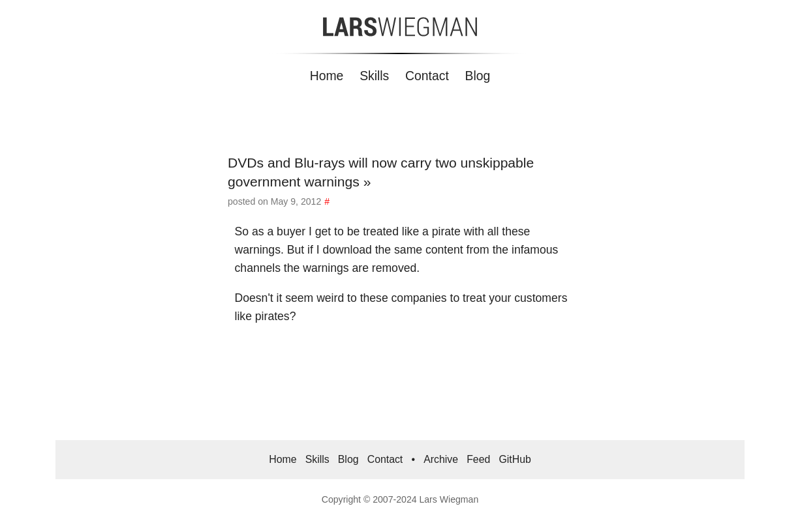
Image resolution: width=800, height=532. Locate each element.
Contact (427, 76)
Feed (478, 459)
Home (327, 76)
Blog (478, 76)
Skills (374, 76)
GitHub (515, 459)
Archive (441, 459)
